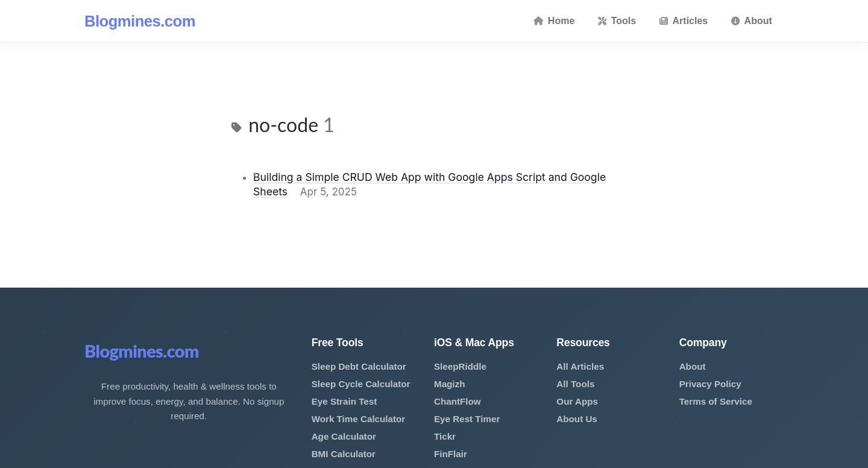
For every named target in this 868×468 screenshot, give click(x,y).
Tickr (445, 436)
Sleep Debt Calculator (359, 366)
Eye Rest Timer (467, 419)
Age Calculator (344, 436)
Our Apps (577, 401)
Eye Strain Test (344, 401)
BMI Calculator (344, 454)
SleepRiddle (460, 366)
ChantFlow (458, 401)
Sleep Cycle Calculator (361, 384)
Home (554, 21)
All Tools (575, 384)
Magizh (449, 384)
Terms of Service (716, 401)
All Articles (580, 366)
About (752, 21)
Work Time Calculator (359, 419)
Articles (684, 21)
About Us (577, 419)
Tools (617, 21)
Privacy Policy (710, 384)
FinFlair (451, 454)
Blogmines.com (140, 21)
